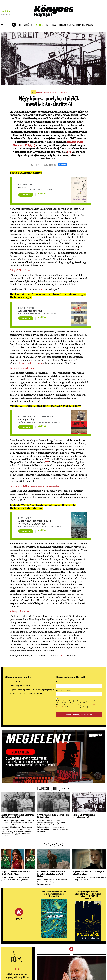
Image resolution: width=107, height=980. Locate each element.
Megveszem (26, 195)
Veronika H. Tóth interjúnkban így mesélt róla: (34, 486)
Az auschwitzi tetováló (31, 363)
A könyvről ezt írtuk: (21, 611)
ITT (69, 152)
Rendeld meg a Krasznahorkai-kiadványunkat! (77, 25)
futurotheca (52, 25)
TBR (20, 25)
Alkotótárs (29, 25)
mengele (57, 92)
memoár (52, 92)
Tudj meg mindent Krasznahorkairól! (80, 20)
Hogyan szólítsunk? (64, 691)
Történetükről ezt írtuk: (22, 368)
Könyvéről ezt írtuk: (20, 270)
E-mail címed (62, 682)
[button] (2, 25)
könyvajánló (64, 92)
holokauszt (46, 92)
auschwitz (39, 92)
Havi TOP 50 (40, 25)
